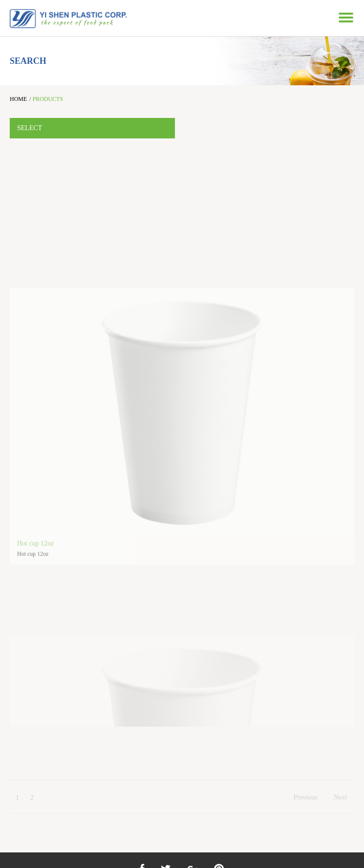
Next (340, 801)
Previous (305, 801)
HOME (18, 99)
